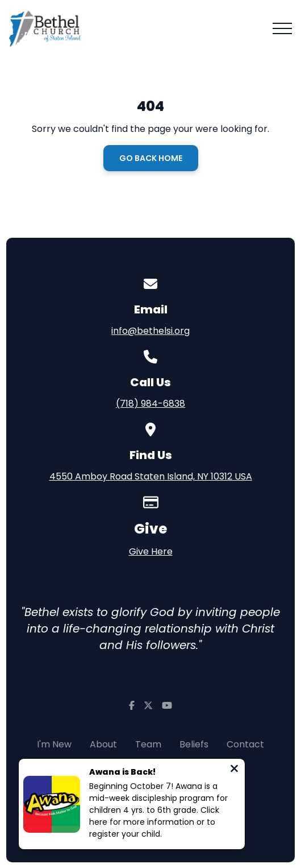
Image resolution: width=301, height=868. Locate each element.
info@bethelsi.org (150, 331)
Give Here (151, 551)
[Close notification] (234, 770)
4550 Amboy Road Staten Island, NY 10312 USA (151, 476)
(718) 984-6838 (150, 404)
